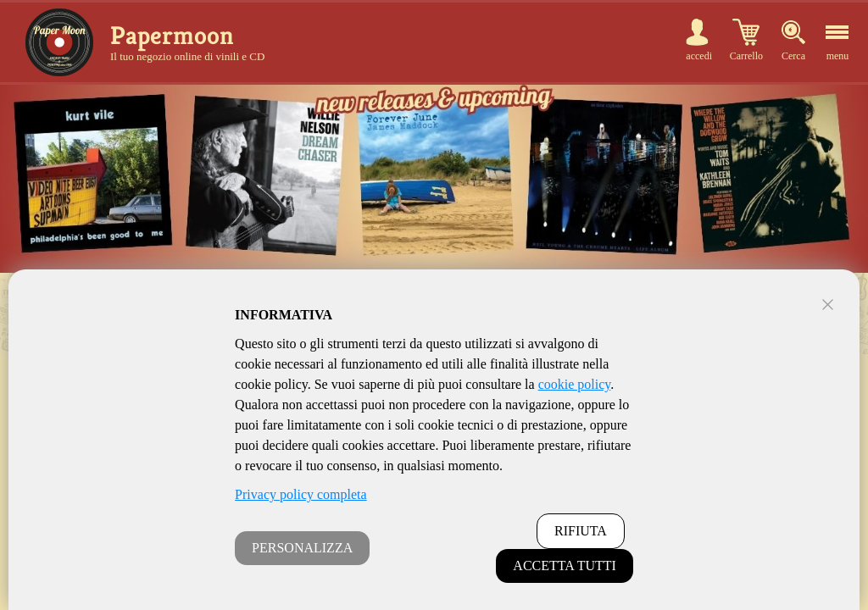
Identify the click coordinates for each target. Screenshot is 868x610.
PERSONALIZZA (302, 548)
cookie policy (575, 384)
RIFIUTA (581, 531)
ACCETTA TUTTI (565, 566)
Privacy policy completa (301, 494)
